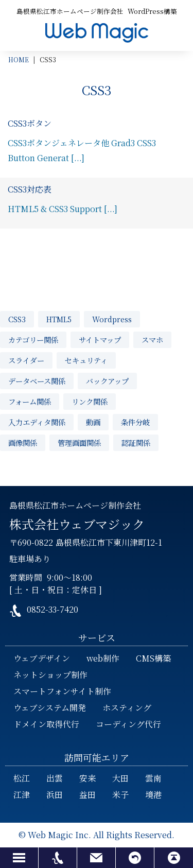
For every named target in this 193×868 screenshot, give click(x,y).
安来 (87, 778)
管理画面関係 (79, 442)
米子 (120, 795)
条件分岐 (135, 422)
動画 (93, 422)
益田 (87, 795)
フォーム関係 (30, 401)
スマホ (152, 340)
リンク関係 (90, 401)
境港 (153, 795)
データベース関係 (37, 381)
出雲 (55, 778)
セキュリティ (86, 360)
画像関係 (23, 442)
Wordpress (112, 319)
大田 (120, 778)
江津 (22, 795)
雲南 (153, 778)
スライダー (26, 360)
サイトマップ (100, 340)
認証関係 (136, 442)
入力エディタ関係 (37, 422)
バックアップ (107, 381)
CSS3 (17, 319)
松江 (22, 778)
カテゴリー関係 (33, 340)
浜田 (55, 795)
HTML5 (59, 319)
